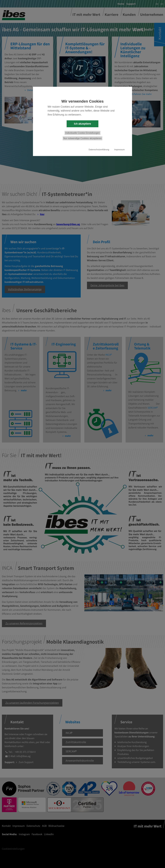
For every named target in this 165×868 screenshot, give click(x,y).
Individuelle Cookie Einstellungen (82, 133)
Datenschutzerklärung (99, 150)
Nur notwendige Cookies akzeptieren (82, 138)
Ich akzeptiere (82, 124)
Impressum (119, 150)
